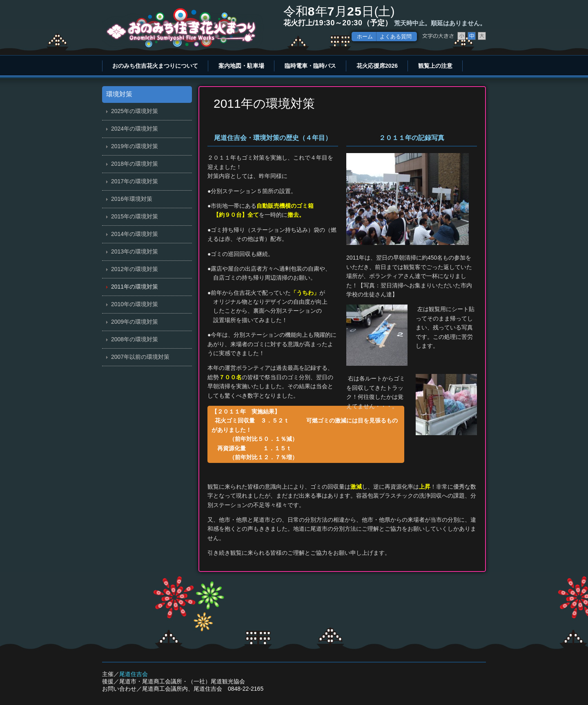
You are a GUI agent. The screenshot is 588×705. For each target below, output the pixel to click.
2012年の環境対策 (135, 269)
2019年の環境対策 (135, 146)
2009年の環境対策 (135, 322)
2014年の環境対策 (135, 234)
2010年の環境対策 (135, 304)
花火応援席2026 (377, 66)
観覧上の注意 (435, 66)
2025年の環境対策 (135, 111)
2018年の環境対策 (135, 164)
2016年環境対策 (132, 199)
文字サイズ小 (461, 36)
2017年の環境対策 (135, 181)
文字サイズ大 (482, 36)
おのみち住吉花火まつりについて (155, 66)
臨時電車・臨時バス (310, 66)
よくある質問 (396, 37)
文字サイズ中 (472, 36)
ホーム (365, 37)
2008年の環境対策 (135, 339)
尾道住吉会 (134, 674)
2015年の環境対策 (135, 216)
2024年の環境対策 (135, 129)
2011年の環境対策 (135, 287)
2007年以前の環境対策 (140, 357)
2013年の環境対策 (135, 251)
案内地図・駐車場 (241, 66)
